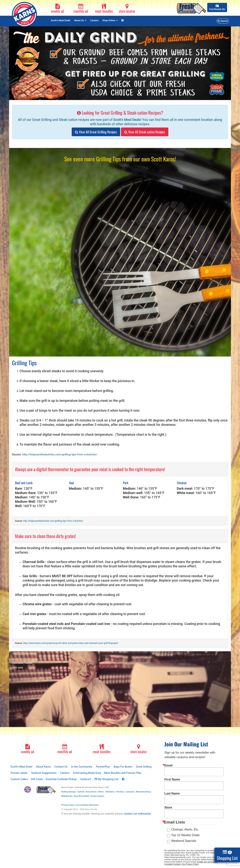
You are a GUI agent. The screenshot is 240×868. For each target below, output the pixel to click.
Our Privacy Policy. (190, 864)
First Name (172, 780)
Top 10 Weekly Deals (185, 835)
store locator (127, 9)
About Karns (43, 767)
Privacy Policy (68, 805)
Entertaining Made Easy (87, 773)
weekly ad (58, 9)
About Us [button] (80, 20)
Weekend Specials (184, 841)
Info (217, 8)
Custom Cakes (19, 779)
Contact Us (61, 767)
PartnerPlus (103, 767)
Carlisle (81, 792)
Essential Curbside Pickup (61, 779)
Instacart (86, 779)
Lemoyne (130, 792)
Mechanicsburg (143, 792)
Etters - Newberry (106, 792)
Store (168, 808)
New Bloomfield (81, 796)
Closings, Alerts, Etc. (185, 829)
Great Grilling (144, 767)
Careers (94, 20)
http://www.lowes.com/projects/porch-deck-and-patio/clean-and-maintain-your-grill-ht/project (71, 643)
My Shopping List (107, 779)
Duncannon (91, 792)
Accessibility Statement (87, 805)
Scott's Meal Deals (61, 20)
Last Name (172, 794)
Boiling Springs (68, 792)
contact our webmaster (137, 814)
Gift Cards (37, 779)
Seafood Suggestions (44, 773)
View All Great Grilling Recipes (96, 132)
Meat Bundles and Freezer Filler (123, 773)
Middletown (67, 796)
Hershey (120, 792)
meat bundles (104, 9)
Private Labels (19, 773)
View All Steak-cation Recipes (145, 132)
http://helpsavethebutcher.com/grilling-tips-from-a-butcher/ (60, 454)
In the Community (82, 767)
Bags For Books (123, 767)
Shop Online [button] (110, 20)
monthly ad (81, 9)
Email (168, 766)
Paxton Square (97, 796)
